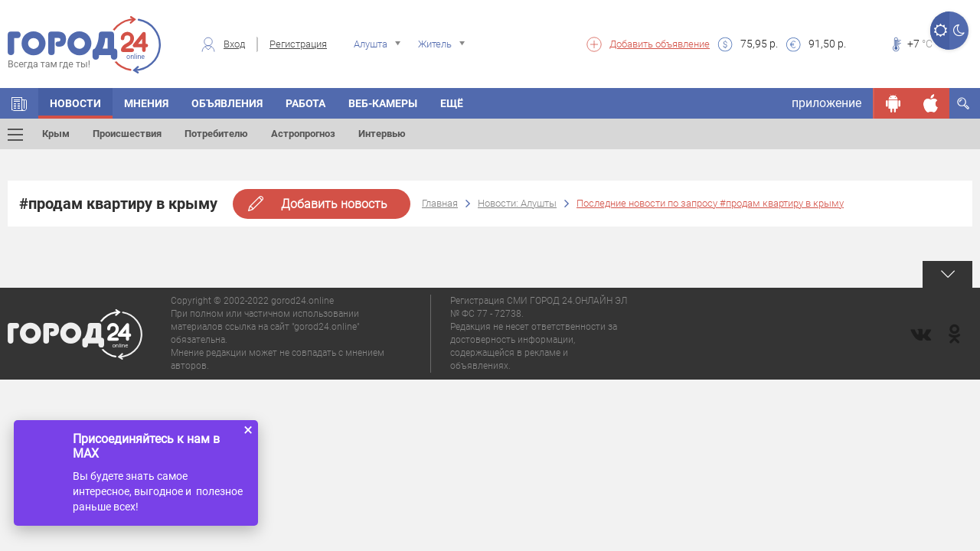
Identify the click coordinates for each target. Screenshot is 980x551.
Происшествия (127, 134)
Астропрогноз (303, 134)
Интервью (382, 134)
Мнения (146, 103)
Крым (56, 134)
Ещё (452, 103)
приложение (826, 103)
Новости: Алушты (517, 203)
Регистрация (298, 44)
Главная (440, 203)
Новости (75, 103)
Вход (234, 44)
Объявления (227, 103)
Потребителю (216, 134)
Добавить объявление (660, 44)
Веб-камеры (383, 103)
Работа (305, 103)
